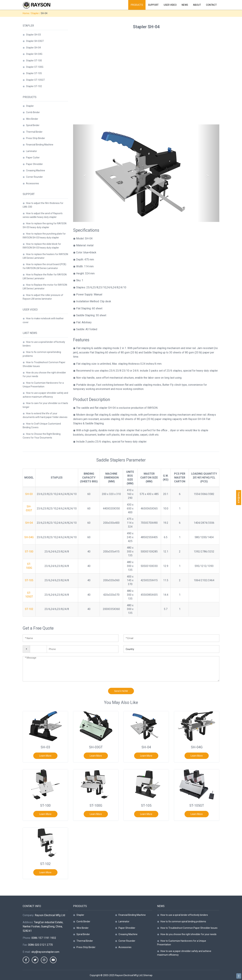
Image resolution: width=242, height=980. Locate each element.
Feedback (239, 498)
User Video (170, 5)
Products (137, 5)
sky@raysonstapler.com (45, 952)
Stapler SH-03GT (35, 41)
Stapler (35, 13)
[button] (84, 173)
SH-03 (29, 494)
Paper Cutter (33, 158)
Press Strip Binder (36, 138)
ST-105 (29, 580)
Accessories (33, 183)
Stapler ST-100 (34, 61)
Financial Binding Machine (40, 145)
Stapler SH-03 (33, 35)
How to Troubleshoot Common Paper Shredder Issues (189, 928)
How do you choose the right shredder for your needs (188, 934)
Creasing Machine (36, 170)
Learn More (45, 756)
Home (26, 13)
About (197, 5)
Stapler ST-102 (34, 86)
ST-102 (29, 609)
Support (153, 5)
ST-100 (29, 552)
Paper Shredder (34, 164)
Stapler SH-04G (34, 54)
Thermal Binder (34, 132)
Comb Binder (33, 112)
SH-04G (29, 537)
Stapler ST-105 (34, 73)
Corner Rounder (34, 177)
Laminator (32, 151)
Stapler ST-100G (35, 67)
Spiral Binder (33, 125)
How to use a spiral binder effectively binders (184, 915)
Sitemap (148, 975)
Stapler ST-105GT (35, 80)
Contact (211, 5)
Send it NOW (121, 691)
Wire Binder (32, 119)
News (185, 5)
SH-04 (29, 523)
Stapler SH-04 (33, 48)
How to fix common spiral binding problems (183, 921)
